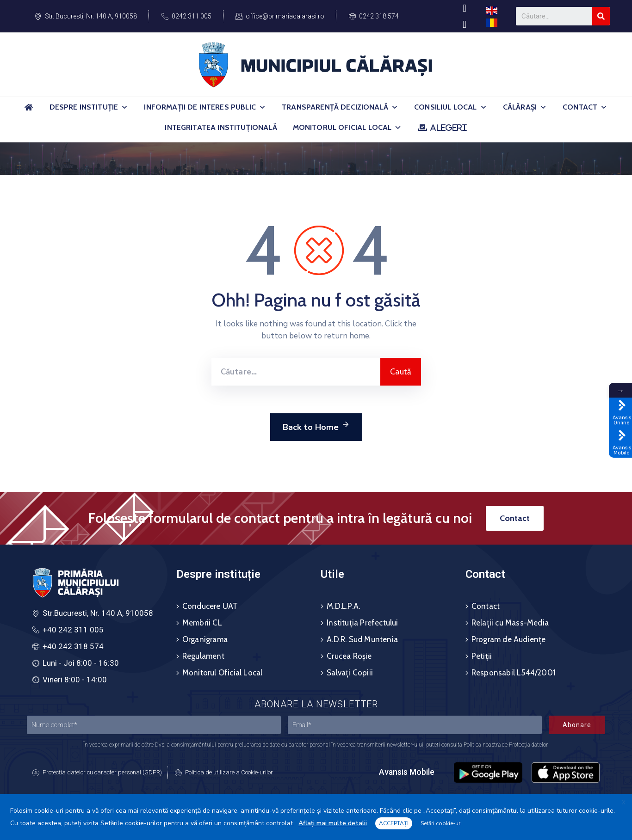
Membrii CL (202, 623)
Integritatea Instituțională (221, 127)
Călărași (525, 107)
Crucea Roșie (349, 656)
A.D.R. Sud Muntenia (362, 639)
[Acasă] (29, 111)
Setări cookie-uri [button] (441, 823)
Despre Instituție (89, 107)
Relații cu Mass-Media (510, 623)
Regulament (203, 656)
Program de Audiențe (509, 639)
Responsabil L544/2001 (514, 673)
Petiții (482, 656)
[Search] (601, 16)
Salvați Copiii (350, 673)
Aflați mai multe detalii (333, 823)
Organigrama (205, 639)
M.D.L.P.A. (343, 606)
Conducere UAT (210, 606)
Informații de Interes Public (205, 107)
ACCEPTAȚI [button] (394, 823)
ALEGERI (449, 128)
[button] (124, 107)
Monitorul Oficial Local (347, 128)
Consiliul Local (451, 107)
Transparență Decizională (340, 107)
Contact (585, 107)
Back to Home (316, 426)
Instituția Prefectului (362, 623)
